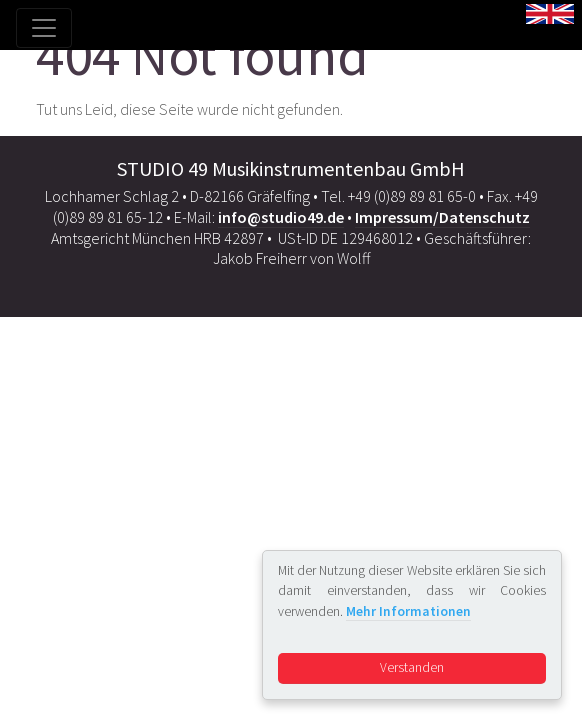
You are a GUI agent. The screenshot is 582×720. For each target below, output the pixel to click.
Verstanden (412, 667)
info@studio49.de (281, 217)
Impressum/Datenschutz (442, 217)
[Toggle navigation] (44, 28)
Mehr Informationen (408, 611)
